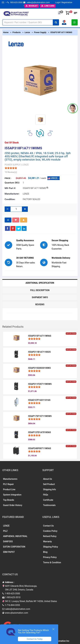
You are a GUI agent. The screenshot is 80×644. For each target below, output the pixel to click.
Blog (45, 552)
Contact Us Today (35, 639)
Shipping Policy (51, 547)
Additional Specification (40, 283)
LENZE (6, 526)
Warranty (47, 541)
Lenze (27, 32)
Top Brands (9, 500)
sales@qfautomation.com (37, 2)
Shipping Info (49, 489)
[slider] (11, 168)
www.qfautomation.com (17, 613)
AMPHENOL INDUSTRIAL (15, 536)
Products (17, 32)
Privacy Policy (50, 557)
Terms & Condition (52, 562)
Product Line (9, 489)
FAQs (46, 495)
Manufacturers (10, 479)
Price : (8, 178)
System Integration (12, 495)
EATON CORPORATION (14, 547)
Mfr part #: (10, 188)
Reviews (40, 304)
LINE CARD (48, 6)
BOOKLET (32, 6)
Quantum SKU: (12, 183)
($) (4, 2)
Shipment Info (40, 297)
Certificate (48, 500)
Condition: (10, 199)
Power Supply (40, 32)
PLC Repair (8, 484)
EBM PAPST (9, 552)
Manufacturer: (12, 194)
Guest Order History (13, 505)
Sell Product (49, 484)
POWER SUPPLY (12, 165)
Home (6, 32)
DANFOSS (8, 541)
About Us (47, 479)
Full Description (40, 290)
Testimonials (49, 505)
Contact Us (48, 526)
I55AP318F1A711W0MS (61, 32)
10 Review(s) (11, 172)
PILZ (5, 531)
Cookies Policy (50, 531)
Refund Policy (50, 536)
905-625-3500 (15, 2)
